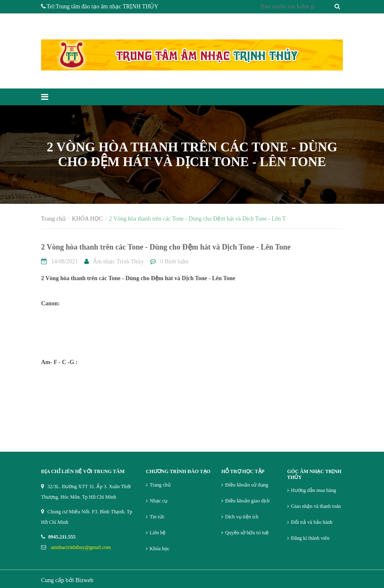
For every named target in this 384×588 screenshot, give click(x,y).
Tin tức (157, 517)
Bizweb (84, 580)
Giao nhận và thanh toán (316, 506)
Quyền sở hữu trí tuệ (247, 533)
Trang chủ (160, 485)
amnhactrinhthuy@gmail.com (81, 547)
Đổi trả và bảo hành (312, 522)
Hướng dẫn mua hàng (314, 490)
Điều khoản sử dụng (247, 485)
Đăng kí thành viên (310, 538)
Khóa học (160, 549)
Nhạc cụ (158, 501)
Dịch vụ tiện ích (242, 517)
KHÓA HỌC (88, 219)
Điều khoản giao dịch (247, 501)
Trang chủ (53, 219)
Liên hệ (158, 533)
